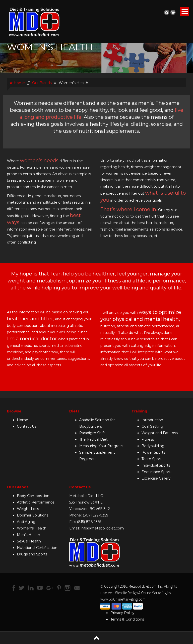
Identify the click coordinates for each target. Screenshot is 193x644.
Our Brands (42, 83)
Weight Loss (28, 509)
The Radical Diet (93, 439)
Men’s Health (29, 535)
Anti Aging (26, 522)
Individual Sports (156, 465)
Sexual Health (29, 541)
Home (17, 83)
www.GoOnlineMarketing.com (123, 599)
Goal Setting (152, 426)
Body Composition (33, 496)
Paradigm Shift (92, 433)
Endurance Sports (157, 472)
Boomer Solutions (33, 515)
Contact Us (27, 426)
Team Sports (152, 459)
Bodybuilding (153, 446)
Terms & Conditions (127, 619)
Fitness (148, 439)
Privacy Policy (122, 613)
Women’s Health (32, 528)
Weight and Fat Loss (160, 433)
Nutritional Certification (37, 548)
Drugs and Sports (32, 554)
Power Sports (153, 452)
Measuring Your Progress (101, 446)
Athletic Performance (36, 502)
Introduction (152, 420)
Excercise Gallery (156, 478)
